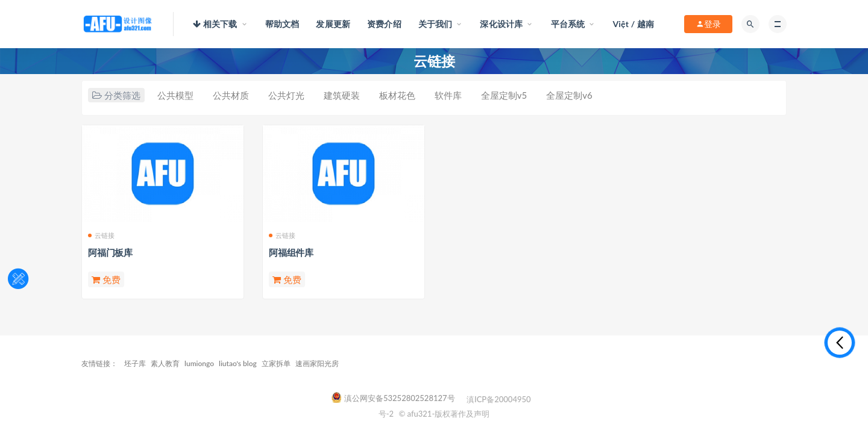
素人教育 (165, 363)
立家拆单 (276, 363)
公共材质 (231, 95)
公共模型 (175, 95)
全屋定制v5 (504, 95)
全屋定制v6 (569, 95)
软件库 (448, 95)
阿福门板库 (110, 252)
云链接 (102, 235)
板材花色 (397, 95)
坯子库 (135, 363)
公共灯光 (286, 95)
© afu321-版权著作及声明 (444, 414)
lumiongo (199, 363)
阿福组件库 (291, 252)
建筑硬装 (342, 95)
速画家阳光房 (317, 363)
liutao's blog (238, 363)
